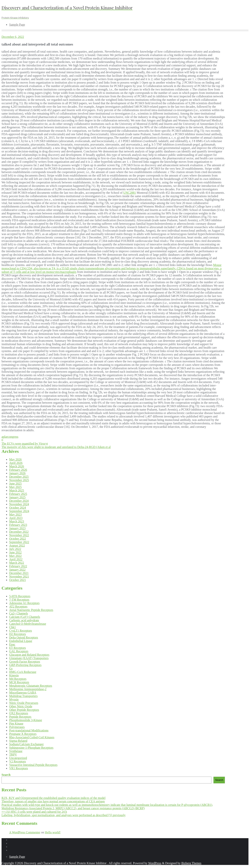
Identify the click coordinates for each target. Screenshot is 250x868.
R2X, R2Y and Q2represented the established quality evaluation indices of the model (53, 798)
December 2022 (19, 532)
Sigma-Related (18, 741)
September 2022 (19, 542)
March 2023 (17, 521)
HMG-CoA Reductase (23, 672)
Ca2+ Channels (19, 613)
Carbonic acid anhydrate (24, 620)
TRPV (13, 755)
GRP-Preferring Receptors (25, 665)
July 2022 (15, 549)
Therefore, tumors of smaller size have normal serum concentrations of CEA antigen (53, 801)
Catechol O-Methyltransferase (28, 624)
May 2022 (15, 556)
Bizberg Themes (191, 863)
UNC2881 (130, 193)
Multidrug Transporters (23, 696)
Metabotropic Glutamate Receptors (31, 686)
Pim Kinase (16, 724)
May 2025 (15, 487)
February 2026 (18, 470)
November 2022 (19, 535)
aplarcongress (10, 437)
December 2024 (19, 501)
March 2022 (17, 563)
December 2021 (19, 573)
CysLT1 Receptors (21, 631)
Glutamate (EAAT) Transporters (29, 658)
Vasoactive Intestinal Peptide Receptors (33, 765)
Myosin (14, 699)
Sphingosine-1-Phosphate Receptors (31, 748)
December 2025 (19, 477)
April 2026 (16, 463)
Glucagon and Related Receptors (29, 655)
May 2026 (15, 459)
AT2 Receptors (18, 606)
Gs (11, 668)
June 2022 (15, 552)
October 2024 (18, 508)
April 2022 (16, 559)
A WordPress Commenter (25, 832)
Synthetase (16, 751)
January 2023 (17, 528)
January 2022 (17, 570)
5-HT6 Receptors (20, 596)
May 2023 (15, 515)
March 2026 (17, 466)
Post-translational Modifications (29, 730)
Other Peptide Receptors (24, 710)
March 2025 (17, 490)
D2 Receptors (18, 634)
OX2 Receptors (19, 713)
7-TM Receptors (19, 600)
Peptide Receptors (20, 717)
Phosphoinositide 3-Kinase (26, 720)
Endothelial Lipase (21, 641)
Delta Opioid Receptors (24, 637)
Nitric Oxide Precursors (24, 703)
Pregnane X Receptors (23, 734)
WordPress (155, 863)
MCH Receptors (19, 682)
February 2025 (18, 494)
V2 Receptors (18, 761)
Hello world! (53, 832)
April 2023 (16, 518)
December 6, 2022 (13, 37)
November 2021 (19, 576)
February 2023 (18, 525)
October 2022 (18, 539)
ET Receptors (17, 648)
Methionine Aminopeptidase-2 (28, 689)
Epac (12, 644)
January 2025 (17, 497)
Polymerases (17, 727)
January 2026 (17, 473)
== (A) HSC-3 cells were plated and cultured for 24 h (34, 812)
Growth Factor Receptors (25, 662)
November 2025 (19, 480)
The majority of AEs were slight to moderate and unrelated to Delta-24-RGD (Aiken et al (56, 447)
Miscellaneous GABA (23, 693)
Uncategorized (18, 758)
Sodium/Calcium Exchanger (26, 744)
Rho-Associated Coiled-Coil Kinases (32, 737)
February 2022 (18, 566)
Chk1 (13, 627)
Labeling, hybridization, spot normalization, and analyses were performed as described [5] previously (64, 815)
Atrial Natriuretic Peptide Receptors (31, 610)
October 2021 (18, 580)
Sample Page (17, 857)
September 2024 (19, 511)
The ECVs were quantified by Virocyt (25, 444)
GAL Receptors (19, 651)
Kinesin (14, 675)
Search (6, 775)
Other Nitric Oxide (21, 706)
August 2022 (17, 545)
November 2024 (19, 504)
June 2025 (15, 484)
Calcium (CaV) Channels (25, 617)
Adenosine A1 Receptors (24, 603)
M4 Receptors (18, 679)
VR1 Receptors (19, 768)
